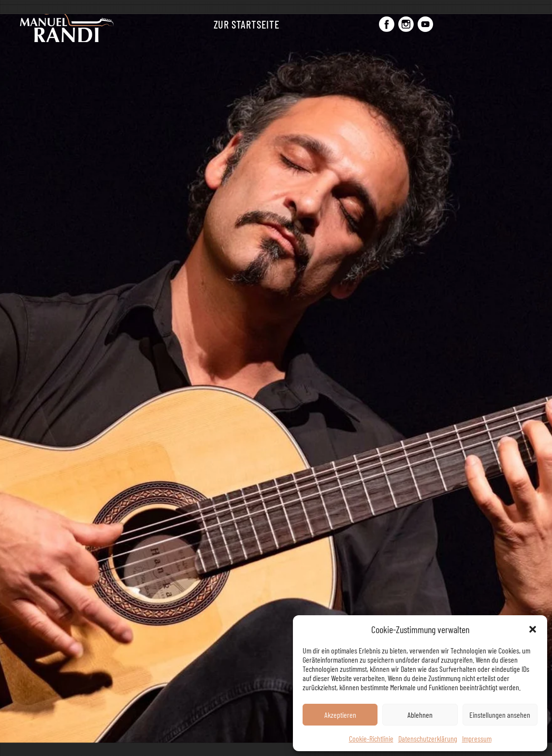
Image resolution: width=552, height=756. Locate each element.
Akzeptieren (340, 715)
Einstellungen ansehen (500, 715)
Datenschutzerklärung (428, 738)
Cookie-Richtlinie (371, 738)
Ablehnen (420, 715)
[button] (533, 629)
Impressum (477, 738)
